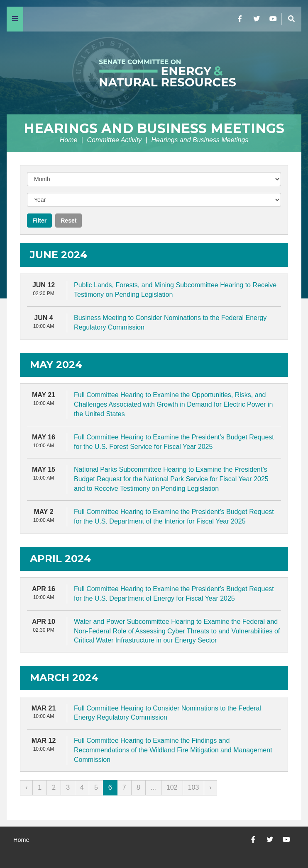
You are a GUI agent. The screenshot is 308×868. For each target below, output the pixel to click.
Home (69, 140)
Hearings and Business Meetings (154, 128)
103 (194, 787)
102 (172, 787)
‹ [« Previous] (26, 787)
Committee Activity (114, 140)
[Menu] (15, 19)
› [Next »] (210, 787)
